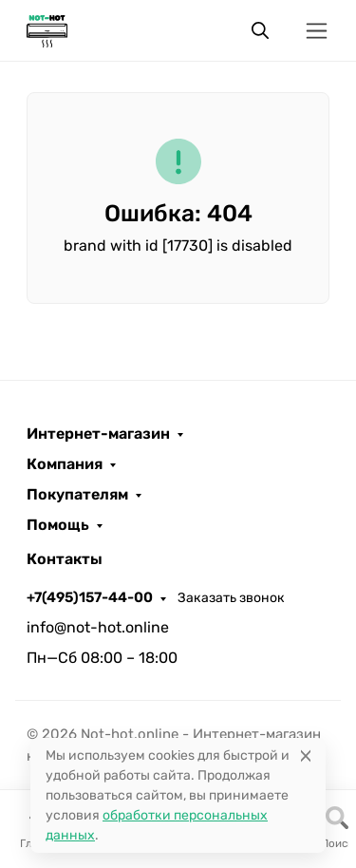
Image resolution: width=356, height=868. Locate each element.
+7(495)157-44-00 (90, 597)
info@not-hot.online (98, 627)
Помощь (58, 525)
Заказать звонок (231, 598)
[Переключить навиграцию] (317, 31)
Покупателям (77, 495)
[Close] (306, 755)
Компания (65, 464)
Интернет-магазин (98, 434)
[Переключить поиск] (260, 30)
